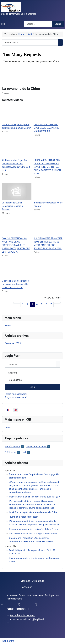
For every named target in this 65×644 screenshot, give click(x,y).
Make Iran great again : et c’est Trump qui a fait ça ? (34, 497)
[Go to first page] (15, 303)
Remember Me (15, 380)
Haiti (24, 452)
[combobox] (38, 24)
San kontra (8, 641)
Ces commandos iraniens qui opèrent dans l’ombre (34, 529)
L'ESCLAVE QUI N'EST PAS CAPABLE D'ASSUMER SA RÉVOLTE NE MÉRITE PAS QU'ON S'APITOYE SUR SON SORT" (47, 167)
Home (8, 326)
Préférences (11, 452)
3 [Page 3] (32, 304)
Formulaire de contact (23, 615)
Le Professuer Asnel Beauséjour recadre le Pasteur (13, 206)
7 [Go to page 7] (51, 304)
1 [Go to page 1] (23, 304)
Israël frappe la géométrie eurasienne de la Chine (33, 512)
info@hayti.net (36, 619)
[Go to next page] (55, 303)
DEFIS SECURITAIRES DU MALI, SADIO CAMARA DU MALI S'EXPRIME (47, 128)
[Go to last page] (59, 303)
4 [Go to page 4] (37, 304)
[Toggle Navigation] (3, 24)
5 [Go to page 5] (42, 304)
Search (58, 24)
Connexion (26, 587)
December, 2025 (13, 343)
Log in (32, 387)
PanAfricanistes (12, 447)
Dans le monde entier (36, 447)
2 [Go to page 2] (27, 304)
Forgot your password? (16, 394)
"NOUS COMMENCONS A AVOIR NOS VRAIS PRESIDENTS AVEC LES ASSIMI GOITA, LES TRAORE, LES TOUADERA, (16, 245)
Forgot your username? (16, 397)
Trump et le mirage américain (24, 517)
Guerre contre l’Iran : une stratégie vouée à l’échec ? (34, 534)
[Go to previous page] (19, 303)
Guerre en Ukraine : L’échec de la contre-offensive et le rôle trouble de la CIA (15, 284)
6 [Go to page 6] (46, 304)
